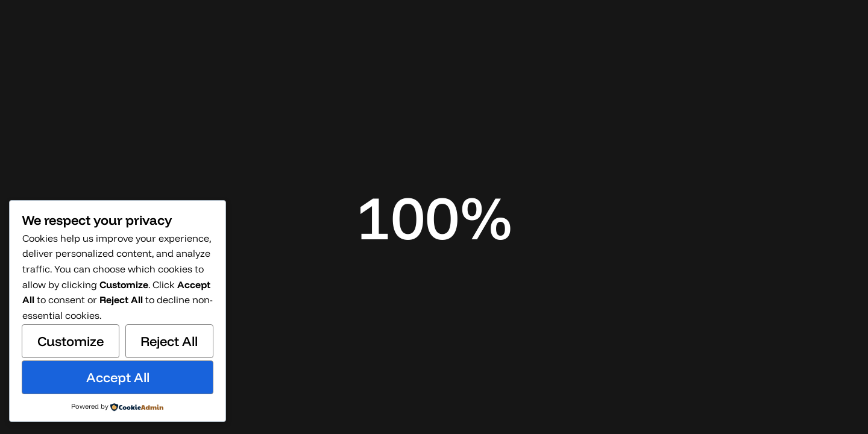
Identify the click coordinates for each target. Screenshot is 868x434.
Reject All (169, 341)
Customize (71, 341)
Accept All (118, 377)
